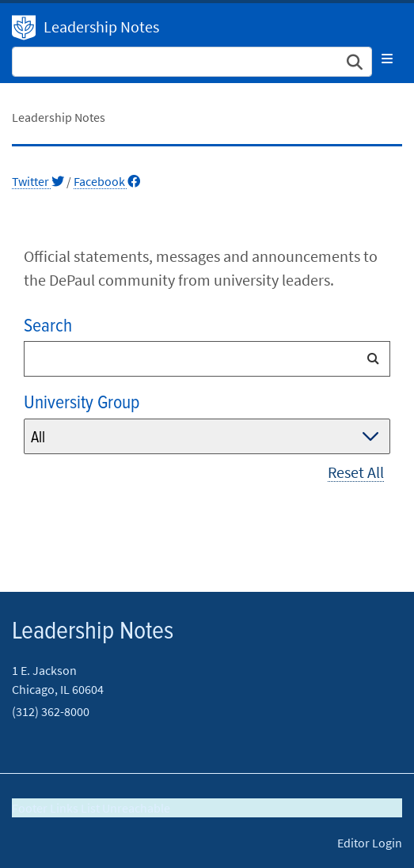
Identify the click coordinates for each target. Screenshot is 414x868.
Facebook (107, 181)
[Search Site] (192, 62)
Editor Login (370, 843)
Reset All (356, 472)
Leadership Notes (101, 27)
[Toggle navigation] (387, 59)
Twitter (38, 181)
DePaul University (24, 28)
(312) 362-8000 (51, 711)
